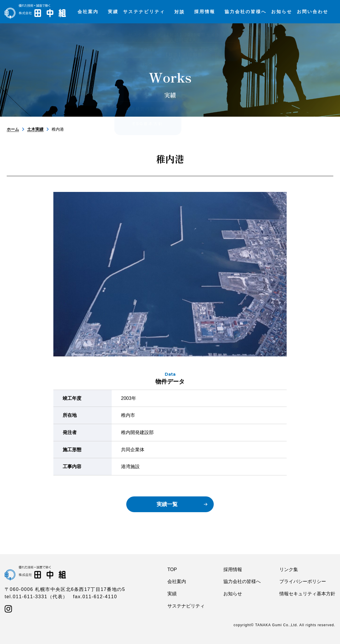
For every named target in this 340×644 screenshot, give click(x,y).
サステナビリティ (186, 606)
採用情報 (233, 569)
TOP (172, 569)
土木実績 (35, 129)
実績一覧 (167, 504)
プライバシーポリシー (303, 581)
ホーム (13, 129)
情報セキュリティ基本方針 (307, 594)
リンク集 (289, 569)
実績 (172, 594)
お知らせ (233, 594)
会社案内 (177, 581)
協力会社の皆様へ (242, 581)
